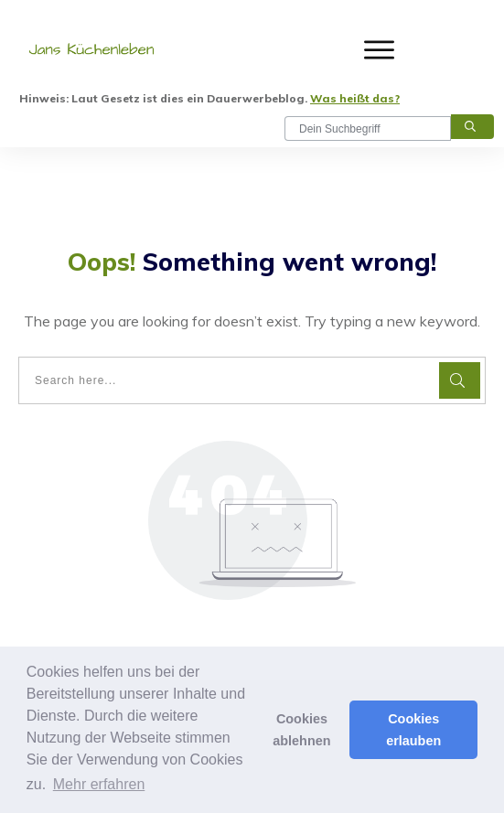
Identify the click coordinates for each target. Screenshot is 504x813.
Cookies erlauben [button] (413, 730)
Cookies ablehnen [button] (301, 730)
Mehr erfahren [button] (99, 784)
